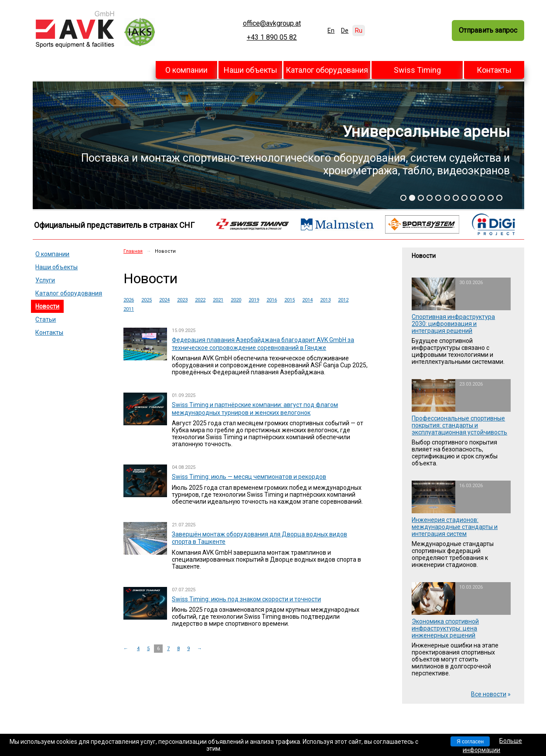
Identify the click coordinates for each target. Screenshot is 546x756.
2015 (290, 300)
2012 (343, 300)
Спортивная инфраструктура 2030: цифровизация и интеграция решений (453, 324)
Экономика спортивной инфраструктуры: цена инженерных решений (445, 628)
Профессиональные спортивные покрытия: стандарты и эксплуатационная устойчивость (459, 425)
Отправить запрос (488, 30)
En (331, 31)
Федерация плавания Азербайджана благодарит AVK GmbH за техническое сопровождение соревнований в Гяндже (263, 344)
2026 (129, 300)
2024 (164, 300)
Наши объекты (251, 70)
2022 (200, 300)
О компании (186, 70)
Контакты (494, 70)
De (345, 31)
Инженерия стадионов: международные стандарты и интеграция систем (455, 527)
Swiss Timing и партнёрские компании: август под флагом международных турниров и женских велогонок (255, 409)
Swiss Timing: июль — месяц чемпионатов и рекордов (249, 477)
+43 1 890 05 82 (272, 37)
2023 (182, 300)
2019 (254, 300)
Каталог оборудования (327, 70)
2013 (325, 300)
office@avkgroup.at (272, 24)
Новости (47, 306)
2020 (236, 300)
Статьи (46, 319)
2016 (272, 300)
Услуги (45, 280)
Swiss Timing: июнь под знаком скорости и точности (246, 599)
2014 (307, 300)
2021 (218, 300)
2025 (147, 300)
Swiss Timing (417, 70)
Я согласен (470, 742)
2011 (129, 309)
